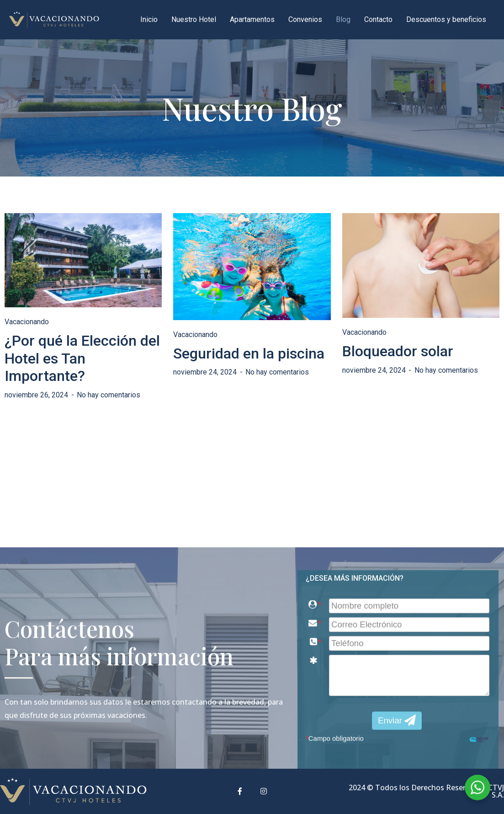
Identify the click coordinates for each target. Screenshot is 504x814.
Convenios (305, 19)
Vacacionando (27, 322)
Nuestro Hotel (194, 19)
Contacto (378, 19)
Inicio (149, 19)
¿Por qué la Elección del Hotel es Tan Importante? (82, 358)
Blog (343, 19)
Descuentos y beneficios (446, 19)
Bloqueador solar (398, 351)
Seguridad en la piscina (249, 353)
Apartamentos (252, 19)
